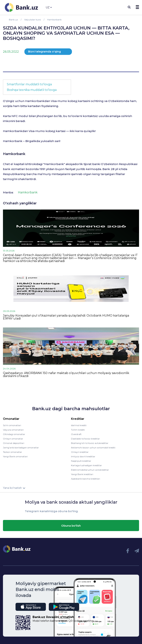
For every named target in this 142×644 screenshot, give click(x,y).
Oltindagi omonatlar (14, 434)
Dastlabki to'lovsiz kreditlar (85, 439)
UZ (49, 7)
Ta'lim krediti (78, 430)
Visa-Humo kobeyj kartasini (70, 101)
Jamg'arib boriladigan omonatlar (21, 448)
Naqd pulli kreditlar (81, 461)
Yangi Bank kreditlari (82, 474)
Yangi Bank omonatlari (15, 456)
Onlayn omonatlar (13, 439)
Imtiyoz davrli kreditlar (83, 456)
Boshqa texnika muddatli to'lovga (32, 90)
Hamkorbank (14, 154)
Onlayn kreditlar (80, 452)
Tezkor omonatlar (12, 452)
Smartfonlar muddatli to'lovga (29, 84)
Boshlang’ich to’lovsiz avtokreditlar (90, 443)
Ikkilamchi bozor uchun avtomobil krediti (93, 448)
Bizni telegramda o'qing (44, 52)
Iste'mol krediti (79, 425)
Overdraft (76, 434)
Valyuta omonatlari (13, 430)
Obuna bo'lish (71, 526)
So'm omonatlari (12, 425)
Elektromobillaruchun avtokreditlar (90, 470)
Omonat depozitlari (14, 443)
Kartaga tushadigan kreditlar (86, 465)
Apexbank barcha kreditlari (86, 479)
